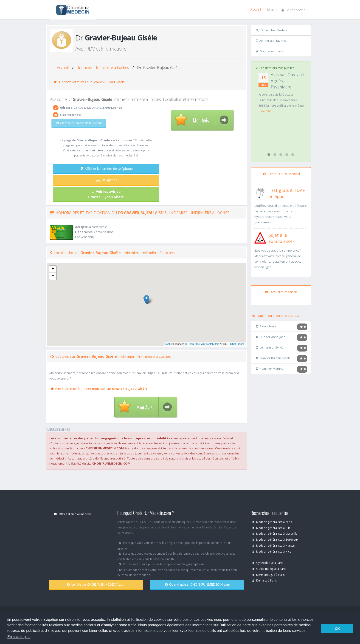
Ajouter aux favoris (271, 41)
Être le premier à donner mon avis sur (99, 389)
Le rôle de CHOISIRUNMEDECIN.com (97, 584)
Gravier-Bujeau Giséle (273, 358)
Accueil (256, 9)
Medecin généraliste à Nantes (273, 545)
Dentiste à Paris (264, 580)
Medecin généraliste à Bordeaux (275, 539)
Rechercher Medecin (272, 30)
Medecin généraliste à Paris (272, 522)
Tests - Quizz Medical (281, 174)
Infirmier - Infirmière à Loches (103, 68)
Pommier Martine (270, 369)
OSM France (237, 344)
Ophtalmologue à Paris (269, 569)
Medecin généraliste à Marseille (275, 533)
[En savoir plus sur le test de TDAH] (260, 193)
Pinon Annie (266, 326)
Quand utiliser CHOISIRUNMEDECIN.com (198, 584)
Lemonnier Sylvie (270, 347)
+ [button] (53, 269)
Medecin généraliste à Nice (272, 551)
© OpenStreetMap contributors (202, 344)
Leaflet (169, 344)
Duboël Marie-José (271, 337)
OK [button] (337, 629)
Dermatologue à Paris (268, 575)
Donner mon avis (270, 51)
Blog (270, 9)
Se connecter (293, 10)
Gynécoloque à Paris (268, 563)
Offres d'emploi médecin (73, 514)
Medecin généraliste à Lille (271, 528)
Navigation (107, 180)
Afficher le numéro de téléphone (76, 123)
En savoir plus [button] (19, 637)
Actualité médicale (281, 292)
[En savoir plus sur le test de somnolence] (260, 237)
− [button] (53, 276)
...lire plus (267, 111)
